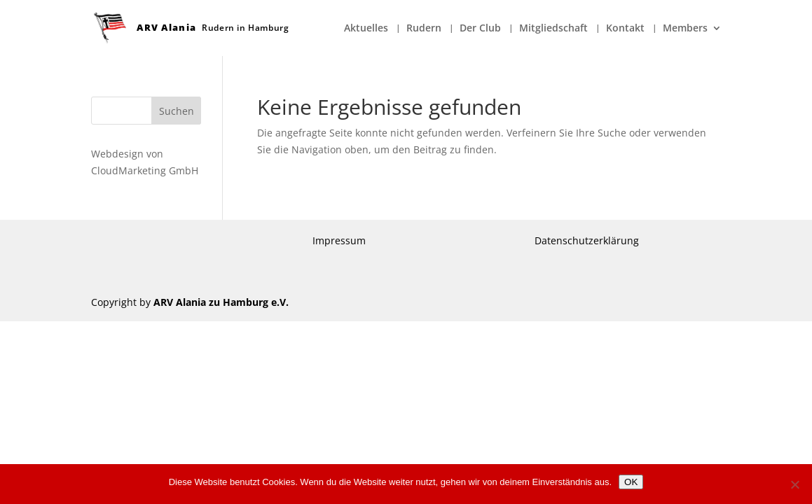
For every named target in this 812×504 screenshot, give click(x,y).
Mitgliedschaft (553, 29)
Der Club (480, 29)
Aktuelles (366, 29)
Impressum (339, 240)
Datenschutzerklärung (587, 240)
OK (631, 482)
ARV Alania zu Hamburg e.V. (221, 302)
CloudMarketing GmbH (145, 170)
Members (685, 29)
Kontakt (625, 29)
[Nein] (794, 484)
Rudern (424, 29)
